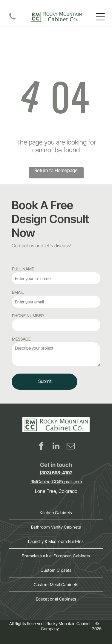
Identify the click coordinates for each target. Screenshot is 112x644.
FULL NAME (23, 269)
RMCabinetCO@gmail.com (56, 482)
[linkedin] (56, 447)
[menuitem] (56, 513)
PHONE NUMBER (28, 316)
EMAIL (18, 292)
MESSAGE (21, 339)
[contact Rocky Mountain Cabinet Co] (12, 20)
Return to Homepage (56, 170)
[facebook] (42, 447)
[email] (71, 447)
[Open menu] (100, 17)
